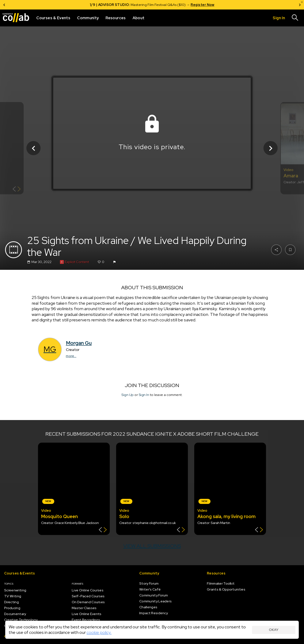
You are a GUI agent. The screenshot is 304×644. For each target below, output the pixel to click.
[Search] (295, 18)
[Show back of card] (17, 190)
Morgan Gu (79, 343)
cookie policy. (99, 632)
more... (71, 356)
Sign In (144, 395)
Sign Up (128, 395)
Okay (274, 630)
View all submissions (152, 546)
